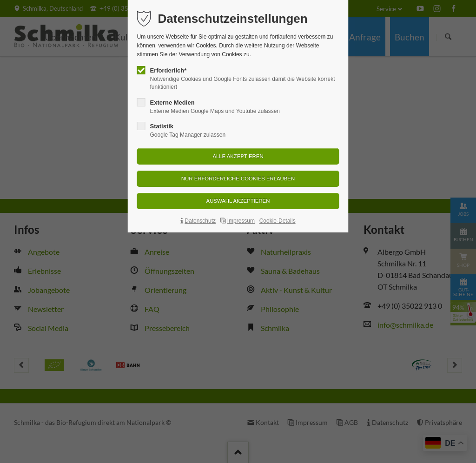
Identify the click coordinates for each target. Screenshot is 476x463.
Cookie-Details (278, 221)
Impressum (241, 221)
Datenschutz (200, 221)
